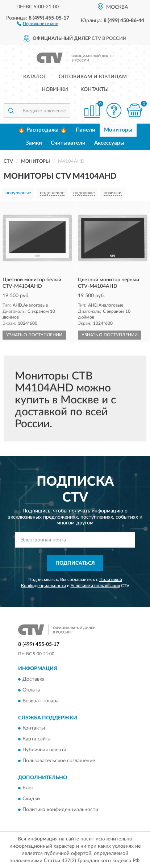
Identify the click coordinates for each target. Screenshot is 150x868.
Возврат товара (41, 701)
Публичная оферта (44, 750)
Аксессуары (109, 143)
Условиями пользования (95, 586)
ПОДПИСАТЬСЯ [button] (75, 563)
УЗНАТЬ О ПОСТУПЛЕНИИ (34, 335)
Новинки (55, 90)
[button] (37, 23)
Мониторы (118, 130)
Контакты (95, 90)
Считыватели (68, 143)
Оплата (31, 690)
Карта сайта (37, 739)
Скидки (31, 799)
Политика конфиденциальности (60, 810)
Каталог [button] (35, 77)
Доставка (34, 679)
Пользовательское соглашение (59, 761)
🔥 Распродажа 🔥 (43, 130)
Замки (34, 143)
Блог (28, 788)
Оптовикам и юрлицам (93, 77)
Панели (86, 130)
